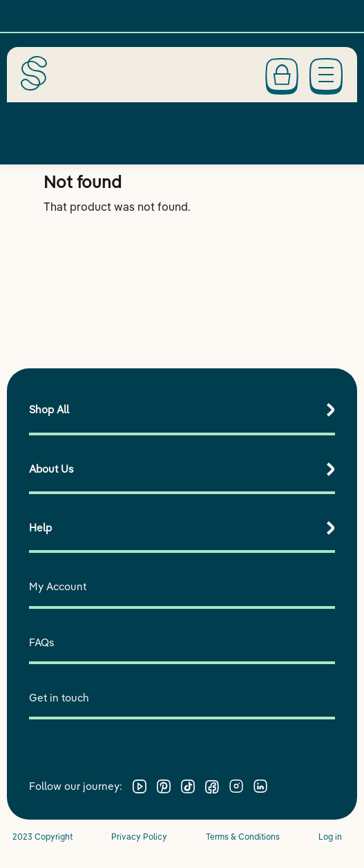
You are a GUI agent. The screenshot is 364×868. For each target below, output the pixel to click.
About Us (51, 469)
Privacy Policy (139, 837)
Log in (330, 837)
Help (40, 528)
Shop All (49, 409)
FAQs (42, 642)
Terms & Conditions (243, 837)
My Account (58, 586)
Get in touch (59, 698)
